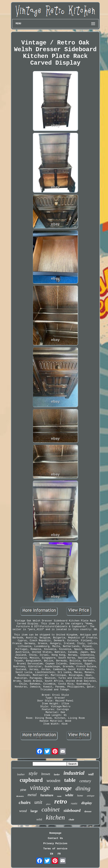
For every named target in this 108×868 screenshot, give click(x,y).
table (70, 780)
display (87, 803)
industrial (74, 773)
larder (57, 775)
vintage (40, 788)
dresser (88, 811)
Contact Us (55, 838)
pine (23, 790)
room (59, 796)
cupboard (31, 780)
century (85, 781)
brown (46, 774)
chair (71, 819)
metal (32, 795)
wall (91, 774)
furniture (47, 795)
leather (21, 774)
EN (52, 854)
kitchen (55, 817)
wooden (53, 781)
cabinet (51, 809)
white (69, 795)
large (34, 811)
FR (59, 854)
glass (48, 804)
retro (61, 801)
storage (63, 788)
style (33, 773)
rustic (74, 803)
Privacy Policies (55, 843)
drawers (20, 796)
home (80, 796)
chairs (25, 802)
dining (83, 788)
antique (91, 796)
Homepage (55, 833)
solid (39, 819)
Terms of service (55, 849)
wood (23, 811)
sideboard (72, 810)
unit (38, 802)
